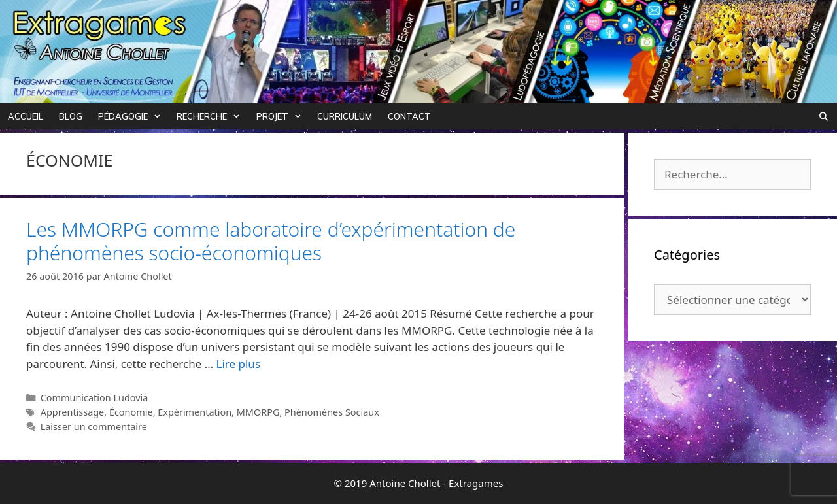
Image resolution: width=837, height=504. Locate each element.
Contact (409, 116)
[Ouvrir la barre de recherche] (824, 116)
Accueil (26, 116)
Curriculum (345, 116)
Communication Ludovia (94, 398)
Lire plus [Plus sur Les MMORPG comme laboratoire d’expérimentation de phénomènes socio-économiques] (238, 364)
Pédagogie (133, 116)
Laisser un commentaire (94, 427)
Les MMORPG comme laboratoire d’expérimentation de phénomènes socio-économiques (271, 241)
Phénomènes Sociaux (332, 412)
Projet (283, 116)
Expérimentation (195, 412)
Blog (71, 116)
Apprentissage (73, 412)
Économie (131, 412)
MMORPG (258, 412)
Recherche (212, 116)
